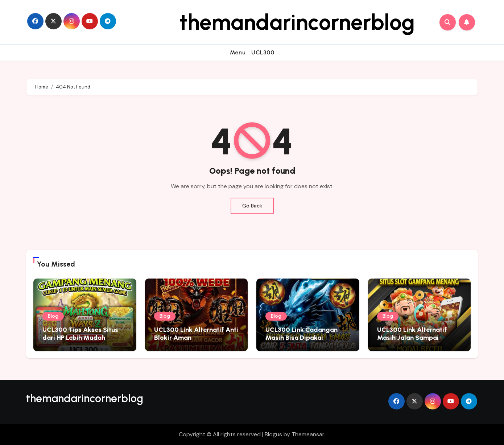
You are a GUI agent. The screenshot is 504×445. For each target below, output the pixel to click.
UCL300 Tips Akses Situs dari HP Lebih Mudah (80, 334)
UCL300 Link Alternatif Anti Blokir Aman (196, 334)
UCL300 (263, 52)
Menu (238, 52)
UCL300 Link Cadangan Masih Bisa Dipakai (301, 334)
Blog (53, 316)
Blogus (273, 434)
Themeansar (308, 434)
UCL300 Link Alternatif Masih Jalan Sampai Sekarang (412, 337)
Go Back (252, 206)
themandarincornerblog (297, 22)
